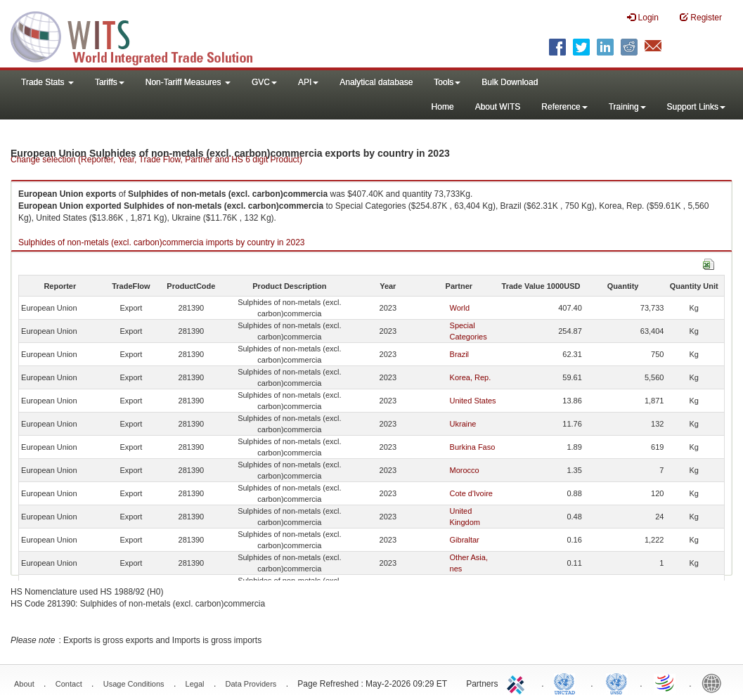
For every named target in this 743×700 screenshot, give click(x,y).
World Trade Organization (666, 682)
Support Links (696, 107)
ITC (518, 682)
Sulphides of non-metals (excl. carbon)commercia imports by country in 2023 (162, 242)
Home (443, 107)
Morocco (465, 470)
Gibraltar (465, 540)
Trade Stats (47, 82)
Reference (564, 107)
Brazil (460, 354)
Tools (447, 82)
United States (473, 401)
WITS (141, 35)
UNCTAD (567, 682)
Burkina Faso (473, 447)
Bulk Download (510, 82)
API (308, 82)
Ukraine (463, 424)
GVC (264, 82)
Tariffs (110, 82)
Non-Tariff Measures (188, 82)
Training (627, 107)
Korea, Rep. (471, 377)
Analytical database (376, 82)
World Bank (715, 682)
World (460, 308)
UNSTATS (616, 682)
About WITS (498, 107)
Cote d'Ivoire (471, 493)
